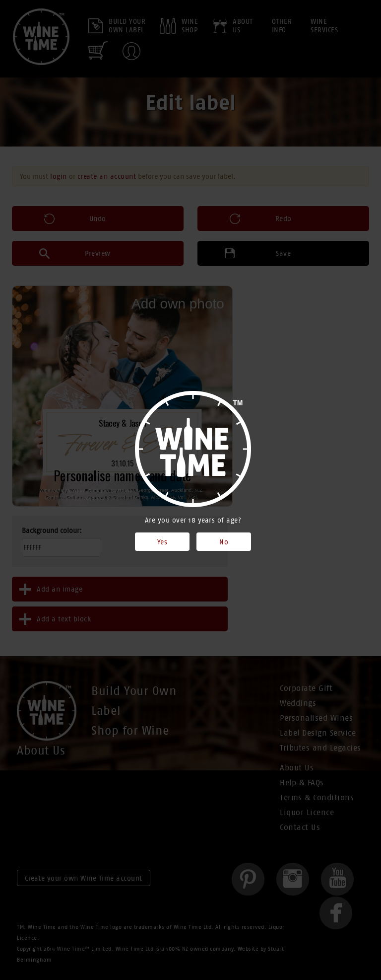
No (224, 542)
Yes (162, 542)
